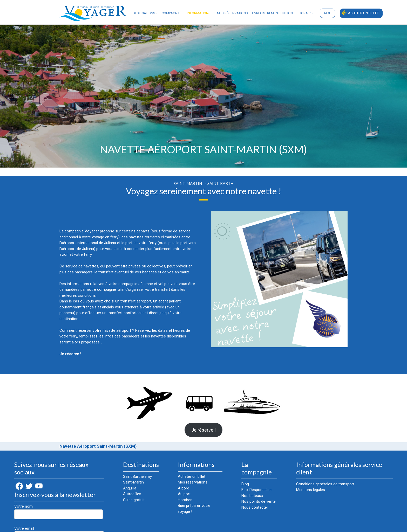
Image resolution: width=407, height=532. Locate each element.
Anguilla (130, 488)
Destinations (144, 13)
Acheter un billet (363, 13)
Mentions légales (311, 490)
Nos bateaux (252, 496)
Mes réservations (232, 13)
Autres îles (132, 494)
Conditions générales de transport (325, 484)
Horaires (307, 13)
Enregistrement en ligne (273, 13)
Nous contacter (255, 507)
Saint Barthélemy (137, 476)
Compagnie (171, 13)
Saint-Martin (133, 482)
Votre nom (59, 512)
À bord (184, 488)
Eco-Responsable (256, 490)
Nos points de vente (259, 501)
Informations (199, 13)
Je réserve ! (203, 430)
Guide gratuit (134, 500)
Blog (245, 484)
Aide (327, 13)
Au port (184, 494)
